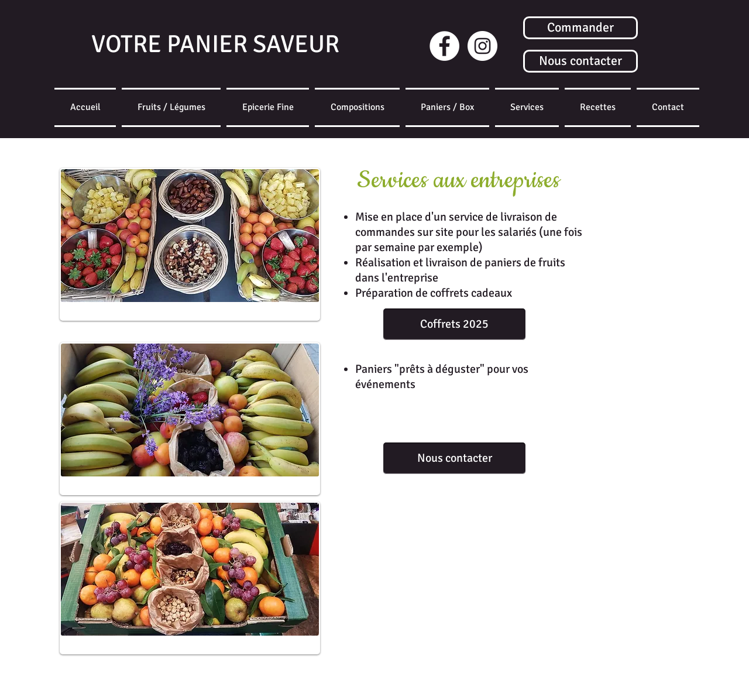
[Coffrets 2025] (454, 324)
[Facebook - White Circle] (444, 46)
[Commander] (580, 28)
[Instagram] (482, 46)
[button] (447, 107)
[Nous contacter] (580, 61)
